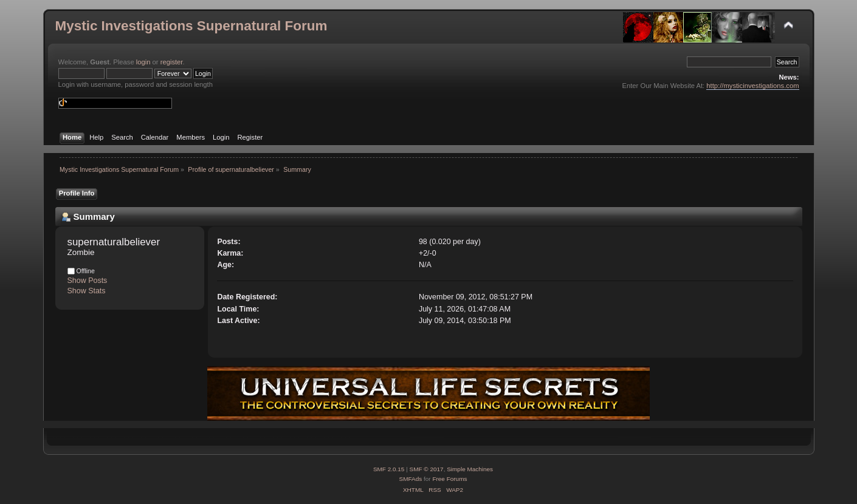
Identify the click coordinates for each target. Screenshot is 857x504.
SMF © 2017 (427, 469)
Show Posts (88, 281)
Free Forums (449, 479)
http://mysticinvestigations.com (752, 86)
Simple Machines (470, 469)
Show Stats (87, 291)
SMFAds (411, 479)
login (143, 62)
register (172, 62)
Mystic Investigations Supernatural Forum (191, 26)
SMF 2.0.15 (389, 469)
